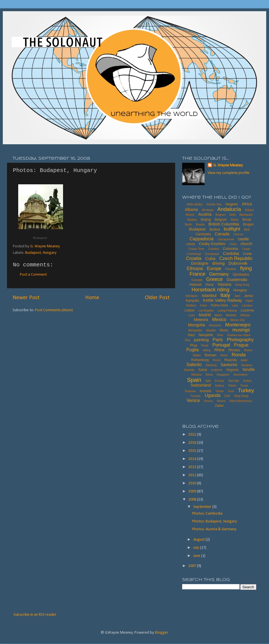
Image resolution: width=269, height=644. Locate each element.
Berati (247, 220)
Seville (249, 369)
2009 (193, 491)
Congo (246, 249)
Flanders (231, 269)
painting (201, 340)
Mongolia (197, 325)
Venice (193, 400)
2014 (193, 459)
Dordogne (200, 263)
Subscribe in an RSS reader (35, 615)
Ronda (239, 355)
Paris (218, 340)
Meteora (201, 320)
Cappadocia (202, 239)
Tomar (244, 386)
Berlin (189, 225)
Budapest (40, 238)
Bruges (248, 224)
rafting (207, 350)
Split (208, 381)
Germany (219, 274)
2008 (193, 500)
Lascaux (247, 305)
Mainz (218, 315)
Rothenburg (200, 360)
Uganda (213, 395)
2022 (193, 435)
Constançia (212, 254)
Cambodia (203, 234)
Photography (240, 340)
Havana (224, 284)
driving (218, 263)
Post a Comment (33, 275)
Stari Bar (234, 381)
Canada (222, 234)
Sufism (247, 381)
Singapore (223, 375)
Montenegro (238, 325)
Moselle (211, 330)
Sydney (219, 386)
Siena (209, 375)
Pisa (193, 345)
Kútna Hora (220, 305)
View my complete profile (229, 173)
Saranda (189, 370)
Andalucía (229, 209)
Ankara (249, 210)
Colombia (230, 249)
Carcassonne (226, 239)
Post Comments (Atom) (54, 310)
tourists (206, 391)
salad (244, 360)
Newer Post (26, 298)
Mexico (219, 319)
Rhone (248, 350)
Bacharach (246, 215)
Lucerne (247, 310)
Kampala (192, 301)
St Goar (219, 381)
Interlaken (192, 296)
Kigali (249, 301)
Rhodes (234, 350)
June (197, 556)
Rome (224, 355)
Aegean (232, 204)
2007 (193, 566)
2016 (193, 443)
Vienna (221, 401)
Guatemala (237, 279)
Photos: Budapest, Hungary (215, 521)
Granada (197, 280)
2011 (193, 475)
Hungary (50, 253)
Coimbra (214, 249)
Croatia (194, 258)
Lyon (192, 315)
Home (92, 298)
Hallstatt (195, 285)
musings (241, 330)
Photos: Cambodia (207, 514)
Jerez (249, 296)
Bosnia (200, 225)
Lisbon (190, 310)
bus (247, 229)
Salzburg (211, 365)
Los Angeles (206, 311)
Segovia (232, 370)
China (233, 244)
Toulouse (190, 391)
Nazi (191, 335)
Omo (220, 335)
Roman (210, 355)
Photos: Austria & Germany (214, 529)
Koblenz (191, 305)
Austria (205, 214)
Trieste (219, 391)
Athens (190, 215)
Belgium (221, 220)
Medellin (231, 315)
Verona (208, 401)
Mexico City (238, 320)
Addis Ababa (194, 204)
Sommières (240, 375)
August (200, 540)
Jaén (237, 296)
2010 (193, 483)
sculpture (217, 370)
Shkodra (196, 375)
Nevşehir (206, 335)
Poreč (205, 346)
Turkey (246, 390)
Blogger (161, 633)
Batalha (192, 220)
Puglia (193, 350)
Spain (194, 380)
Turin (231, 391)
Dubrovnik (238, 263)
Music (224, 330)
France (198, 274)
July (197, 548)
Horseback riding (210, 290)
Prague (241, 345)
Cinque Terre (196, 249)
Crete (247, 254)
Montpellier (195, 330)
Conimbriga (194, 254)
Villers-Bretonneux (241, 401)
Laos (235, 305)
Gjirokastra (241, 275)
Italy (225, 295)
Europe (214, 268)
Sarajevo (246, 365)
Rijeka (197, 355)
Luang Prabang (227, 311)
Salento (194, 365)
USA (227, 396)
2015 (193, 451)
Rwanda (231, 360)
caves (191, 244)
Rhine (220, 350)
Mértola (245, 315)
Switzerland (201, 385)
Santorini (229, 365)
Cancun (238, 234)
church (246, 244)
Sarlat (203, 370)
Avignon (220, 215)
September (203, 507)
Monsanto (215, 325)
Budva (215, 229)
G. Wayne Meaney (228, 165)
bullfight (232, 229)
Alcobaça (207, 210)
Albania (191, 210)
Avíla (232, 215)
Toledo (232, 386)
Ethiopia (195, 268)
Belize (235, 220)
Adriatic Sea (214, 204)
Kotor (204, 305)
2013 (193, 467)
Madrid (205, 315)
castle (243, 239)
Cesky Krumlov (212, 244)
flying (246, 268)
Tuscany (195, 396)
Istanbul (209, 295)
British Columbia (224, 224)
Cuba (210, 258)
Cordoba (231, 253)
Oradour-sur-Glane (239, 335)
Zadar (219, 406)
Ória (187, 340)
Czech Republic (236, 258)
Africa (247, 204)
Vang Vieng (241, 396)
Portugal (221, 345)
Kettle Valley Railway (222, 300)
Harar (210, 285)
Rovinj (217, 360)
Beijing (206, 220)
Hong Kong (242, 285)
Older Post (157, 298)
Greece (214, 279)
